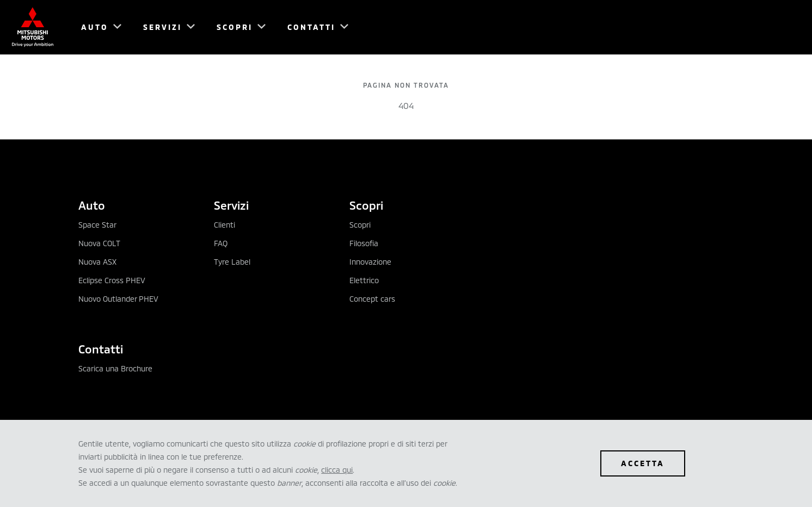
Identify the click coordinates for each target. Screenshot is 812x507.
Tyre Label (232, 262)
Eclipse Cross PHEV (112, 280)
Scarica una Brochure (115, 368)
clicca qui (337, 470)
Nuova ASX (97, 262)
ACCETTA (643, 463)
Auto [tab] (92, 205)
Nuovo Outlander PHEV (118, 299)
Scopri (360, 225)
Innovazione (370, 262)
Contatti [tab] (101, 349)
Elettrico (364, 280)
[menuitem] (96, 27)
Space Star (97, 225)
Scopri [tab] (366, 205)
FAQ (221, 243)
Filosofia (364, 243)
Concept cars (372, 299)
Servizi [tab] (231, 205)
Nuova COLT (99, 243)
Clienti (224, 225)
